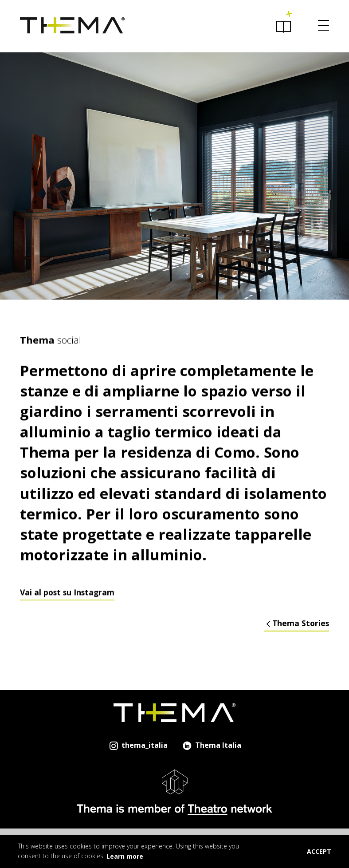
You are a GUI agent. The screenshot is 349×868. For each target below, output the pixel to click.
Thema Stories (297, 623)
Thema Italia (211, 745)
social (51, 349)
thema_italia (138, 745)
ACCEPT (319, 851)
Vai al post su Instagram (67, 602)
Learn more (125, 856)
